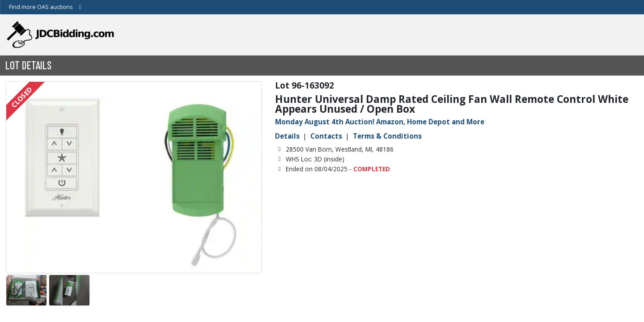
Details (287, 136)
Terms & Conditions (387, 136)
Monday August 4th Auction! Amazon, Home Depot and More (380, 122)
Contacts (326, 136)
